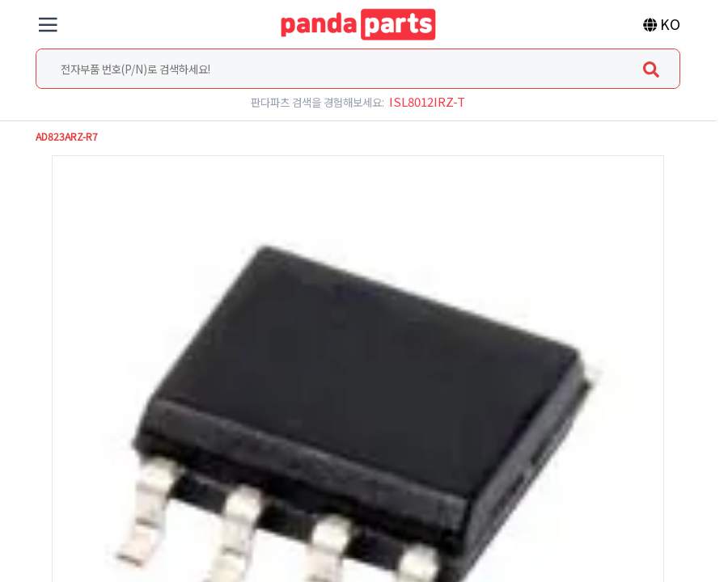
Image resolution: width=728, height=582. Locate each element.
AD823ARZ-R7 (67, 137)
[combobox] (358, 69)
